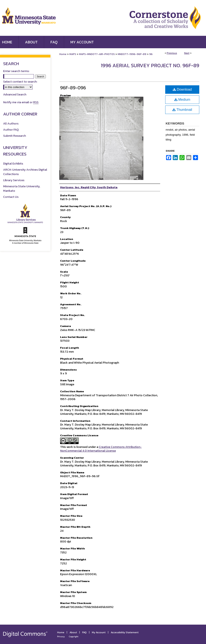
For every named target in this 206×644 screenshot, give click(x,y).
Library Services (14, 180)
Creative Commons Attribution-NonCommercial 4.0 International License (101, 449)
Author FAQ (11, 130)
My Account (99, 632)
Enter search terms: (16, 71)
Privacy (61, 637)
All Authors (11, 124)
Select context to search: (20, 82)
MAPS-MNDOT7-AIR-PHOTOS (97, 54)
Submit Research (15, 136)
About (73, 632)
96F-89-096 (73, 88)
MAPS (73, 54)
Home (63, 54)
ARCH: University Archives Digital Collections (25, 172)
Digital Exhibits (13, 164)
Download (182, 89)
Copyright (74, 637)
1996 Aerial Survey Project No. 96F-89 (150, 65)
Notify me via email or (21, 102)
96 (151, 54)
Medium (182, 100)
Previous (172, 53)
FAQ (84, 632)
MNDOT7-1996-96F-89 (132, 54)
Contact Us (11, 197)
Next (187, 53)
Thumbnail (182, 110)
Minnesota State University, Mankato (22, 189)
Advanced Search (15, 94)
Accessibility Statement (125, 632)
